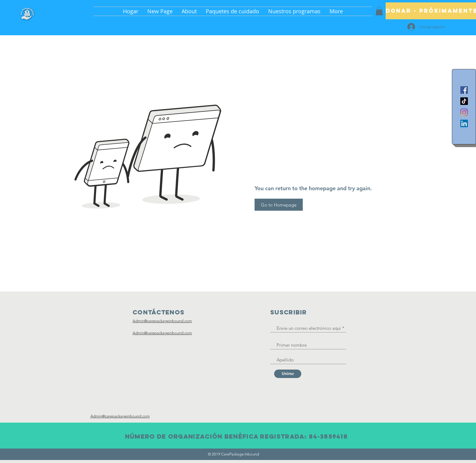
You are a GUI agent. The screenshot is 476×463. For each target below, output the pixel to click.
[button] (379, 11)
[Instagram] (464, 112)
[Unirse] (288, 374)
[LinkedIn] (464, 123)
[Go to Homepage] (279, 205)
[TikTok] (464, 101)
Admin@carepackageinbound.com (162, 321)
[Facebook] (464, 90)
